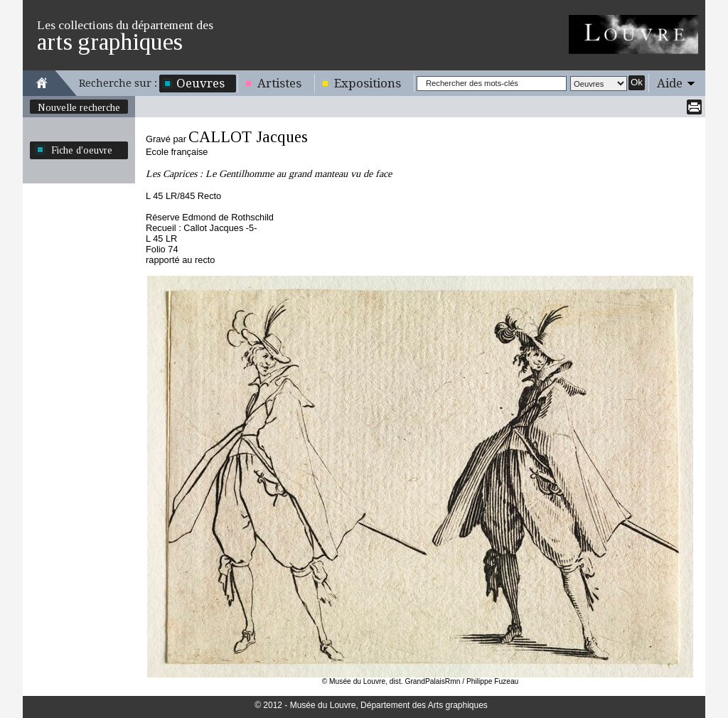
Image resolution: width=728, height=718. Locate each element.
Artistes (279, 83)
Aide (670, 83)
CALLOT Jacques (248, 137)
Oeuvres (200, 83)
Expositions (368, 83)
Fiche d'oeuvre (82, 150)
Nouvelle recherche (79, 107)
